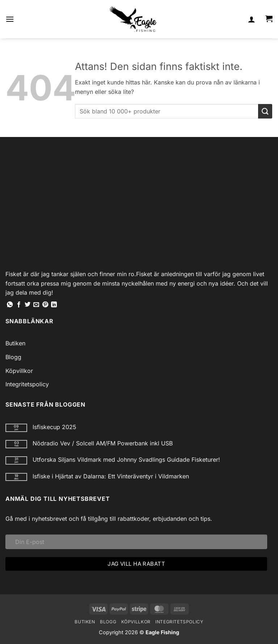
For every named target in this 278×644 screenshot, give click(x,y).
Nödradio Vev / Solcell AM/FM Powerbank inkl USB (103, 443)
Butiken (15, 343)
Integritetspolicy (27, 384)
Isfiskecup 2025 (54, 427)
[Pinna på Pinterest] (45, 305)
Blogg (13, 357)
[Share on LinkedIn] (54, 305)
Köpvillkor (19, 371)
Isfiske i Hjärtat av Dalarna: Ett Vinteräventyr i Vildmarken (111, 476)
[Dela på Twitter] (28, 305)
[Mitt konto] (252, 19)
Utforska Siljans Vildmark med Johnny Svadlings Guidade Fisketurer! (126, 460)
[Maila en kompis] (36, 305)
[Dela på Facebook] (19, 305)
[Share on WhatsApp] (10, 305)
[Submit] (265, 111)
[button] (10, 19)
